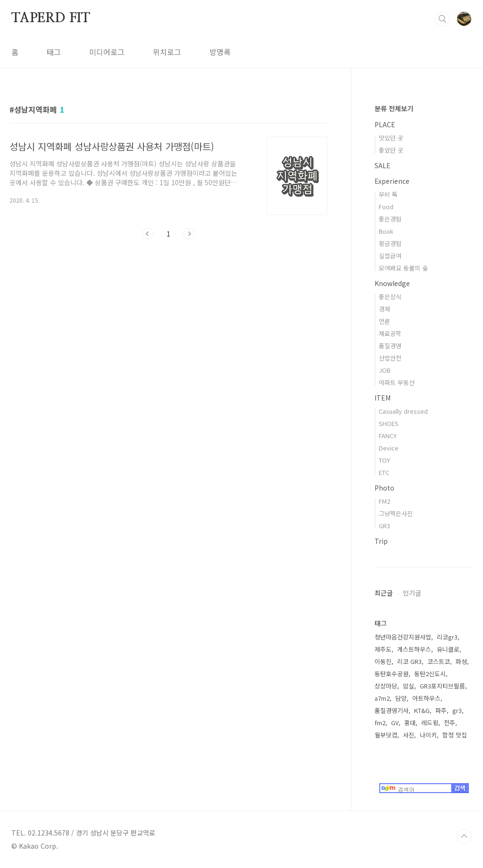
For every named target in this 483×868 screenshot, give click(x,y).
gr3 (457, 710)
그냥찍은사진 (396, 513)
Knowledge (392, 283)
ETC (384, 472)
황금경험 (390, 243)
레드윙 (430, 723)
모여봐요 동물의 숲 (403, 268)
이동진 (383, 661)
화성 (461, 661)
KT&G (422, 710)
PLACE (385, 124)
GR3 (384, 526)
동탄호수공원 (391, 674)
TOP (464, 836)
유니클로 (448, 649)
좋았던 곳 (391, 150)
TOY (384, 460)
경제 (384, 309)
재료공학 (390, 333)
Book (386, 231)
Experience (392, 181)
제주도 (383, 649)
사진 (408, 735)
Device (389, 448)
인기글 (412, 593)
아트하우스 (426, 698)
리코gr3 (447, 637)
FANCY (388, 436)
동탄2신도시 (430, 674)
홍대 (410, 723)
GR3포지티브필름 (442, 686)
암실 (408, 686)
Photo (384, 488)
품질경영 (390, 346)
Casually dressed (403, 411)
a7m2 (382, 698)
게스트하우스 (414, 649)
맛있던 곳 (391, 138)
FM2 (384, 501)
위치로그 (167, 52)
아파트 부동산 (397, 382)
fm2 (380, 723)
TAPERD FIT (51, 18)
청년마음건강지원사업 (403, 637)
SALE (383, 165)
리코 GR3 (409, 661)
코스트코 (439, 661)
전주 (450, 723)
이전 (148, 234)
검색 (442, 19)
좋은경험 (390, 219)
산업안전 (390, 358)
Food (386, 207)
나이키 (428, 735)
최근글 (384, 593)
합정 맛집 (455, 735)
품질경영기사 (391, 710)
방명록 (220, 52)
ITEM (383, 398)
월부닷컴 (386, 735)
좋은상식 (390, 297)
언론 (384, 321)
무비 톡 (388, 194)
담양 (401, 698)
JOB (385, 370)
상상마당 (386, 686)
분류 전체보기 (394, 108)
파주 (441, 710)
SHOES (389, 423)
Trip (381, 541)
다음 (189, 234)
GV (395, 723)
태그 (54, 52)
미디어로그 (107, 52)
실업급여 (390, 256)
